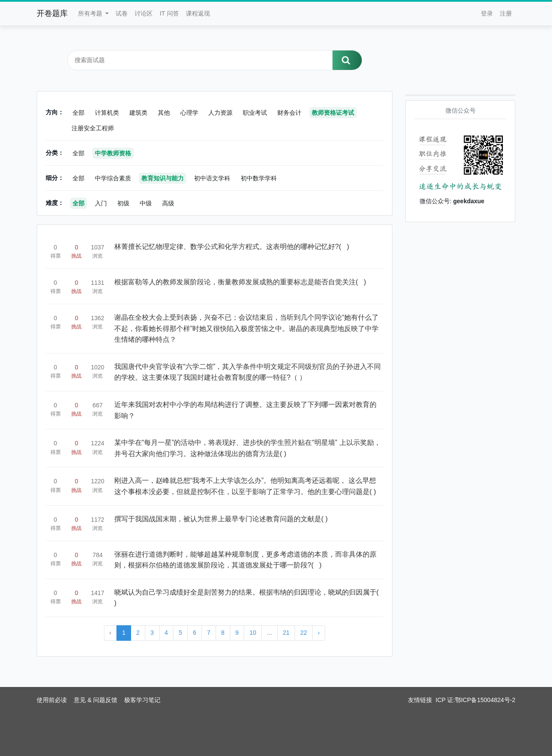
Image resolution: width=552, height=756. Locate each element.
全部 (78, 113)
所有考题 (91, 13)
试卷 (122, 13)
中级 (146, 203)
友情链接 (420, 700)
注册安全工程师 (93, 128)
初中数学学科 (259, 178)
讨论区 (144, 13)
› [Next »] (319, 633)
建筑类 (138, 113)
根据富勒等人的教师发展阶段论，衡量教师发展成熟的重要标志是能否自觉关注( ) (240, 282)
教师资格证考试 (333, 113)
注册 (506, 13)
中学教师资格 (113, 153)
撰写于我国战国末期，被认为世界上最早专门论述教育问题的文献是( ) (221, 519)
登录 (487, 13)
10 (253, 633)
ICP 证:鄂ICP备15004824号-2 (475, 700)
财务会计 (289, 113)
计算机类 (107, 113)
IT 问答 (169, 13)
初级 (123, 203)
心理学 (189, 113)
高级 (168, 203)
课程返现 (198, 13)
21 (286, 633)
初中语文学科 (212, 178)
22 (304, 633)
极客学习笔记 (142, 700)
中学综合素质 (113, 178)
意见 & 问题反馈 (96, 700)
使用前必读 (52, 700)
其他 (164, 113)
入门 (101, 203)
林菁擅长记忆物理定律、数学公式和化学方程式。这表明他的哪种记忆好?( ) (232, 247)
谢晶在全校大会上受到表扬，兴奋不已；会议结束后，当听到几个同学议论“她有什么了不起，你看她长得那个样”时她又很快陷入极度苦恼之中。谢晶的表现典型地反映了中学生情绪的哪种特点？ (246, 328)
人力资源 (220, 113)
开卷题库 (52, 13)
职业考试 (255, 113)
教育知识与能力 (163, 178)
